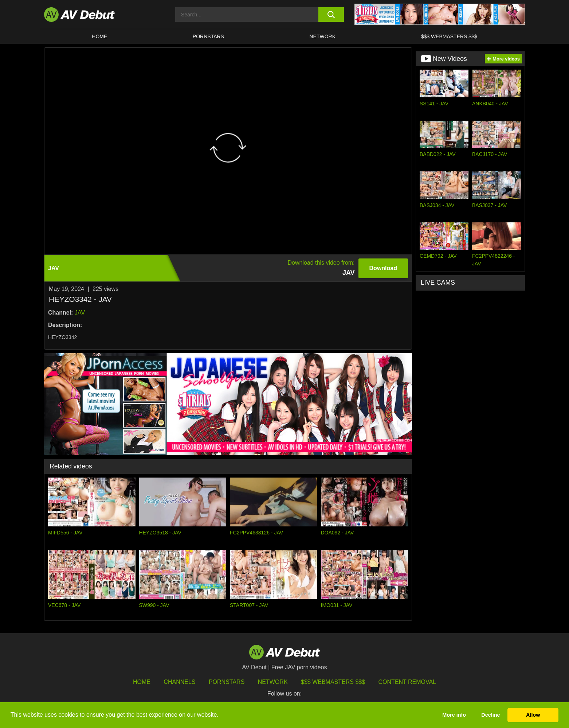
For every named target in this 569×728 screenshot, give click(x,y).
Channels (179, 682)
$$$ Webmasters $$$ (449, 36)
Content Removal (407, 682)
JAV (80, 313)
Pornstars (208, 36)
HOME (99, 36)
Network (323, 36)
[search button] (331, 15)
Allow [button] (533, 715)
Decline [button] (490, 715)
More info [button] (454, 715)
